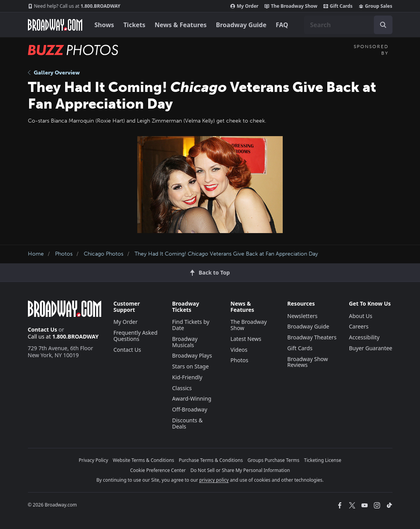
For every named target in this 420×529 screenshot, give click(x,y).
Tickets (134, 25)
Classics (182, 388)
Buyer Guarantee (371, 348)
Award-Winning (192, 398)
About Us (361, 316)
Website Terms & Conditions (143, 460)
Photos (64, 254)
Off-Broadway (190, 409)
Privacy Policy (93, 460)
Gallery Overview (54, 73)
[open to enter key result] (383, 25)
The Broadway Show (291, 6)
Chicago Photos (104, 254)
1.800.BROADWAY (74, 6)
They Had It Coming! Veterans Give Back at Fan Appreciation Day (226, 254)
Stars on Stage (191, 366)
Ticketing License (323, 460)
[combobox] (348, 25)
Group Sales (375, 6)
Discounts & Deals (188, 423)
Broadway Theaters (312, 337)
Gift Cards (338, 6)
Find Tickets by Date (191, 325)
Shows (105, 25)
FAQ (282, 25)
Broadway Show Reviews (308, 362)
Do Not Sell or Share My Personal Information (240, 470)
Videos (239, 350)
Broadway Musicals (185, 342)
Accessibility (364, 337)
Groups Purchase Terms (273, 460)
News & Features (181, 25)
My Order (244, 6)
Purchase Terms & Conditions (211, 460)
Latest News (246, 339)
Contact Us (43, 329)
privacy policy (214, 480)
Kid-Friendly (187, 377)
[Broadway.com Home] (55, 25)
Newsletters (302, 316)
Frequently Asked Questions (136, 336)
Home (36, 254)
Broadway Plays (192, 355)
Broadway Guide (241, 25)
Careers (359, 326)
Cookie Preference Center (158, 470)
